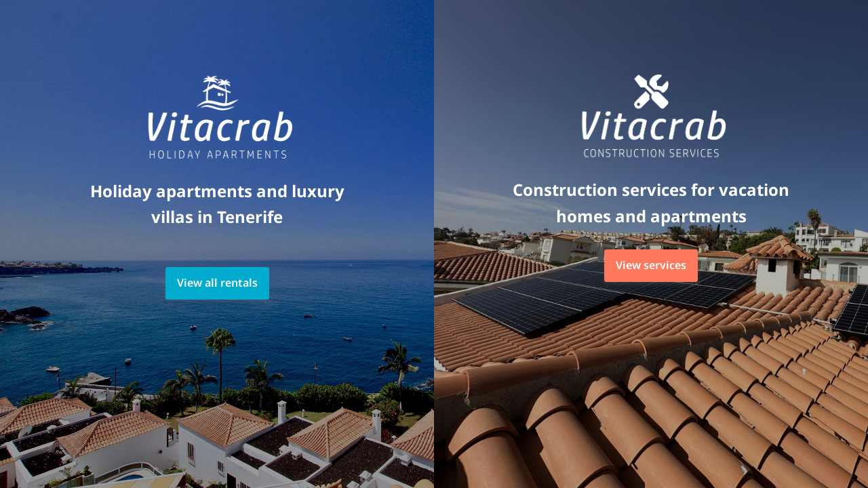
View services (651, 265)
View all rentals (217, 283)
